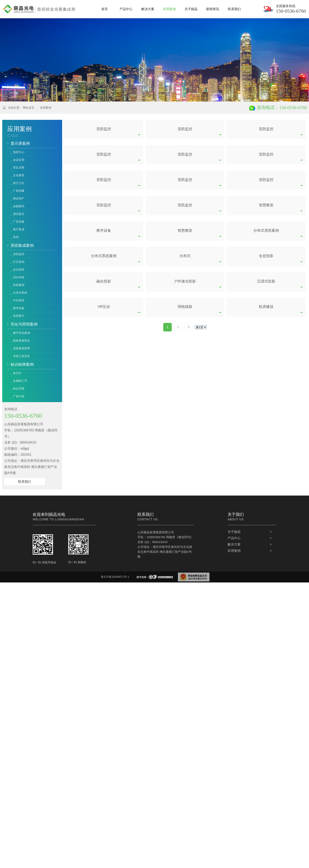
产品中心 (234, 824)
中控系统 (19, 300)
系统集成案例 (22, 245)
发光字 (17, 373)
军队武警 (19, 168)
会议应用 (19, 160)
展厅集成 (19, 229)
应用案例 (46, 108)
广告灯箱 (19, 396)
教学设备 (19, 308)
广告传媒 (19, 222)
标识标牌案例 (22, 364)
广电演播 (19, 191)
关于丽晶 (234, 817)
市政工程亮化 (22, 356)
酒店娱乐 (19, 214)
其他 (16, 237)
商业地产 (19, 198)
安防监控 (19, 254)
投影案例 (19, 285)
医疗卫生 (19, 183)
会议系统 (19, 269)
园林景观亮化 (22, 341)
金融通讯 (19, 206)
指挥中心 (19, 152)
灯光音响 (19, 262)
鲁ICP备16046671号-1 (115, 862)
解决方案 (234, 830)
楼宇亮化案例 (22, 333)
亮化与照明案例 (24, 324)
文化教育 (19, 175)
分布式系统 (20, 293)
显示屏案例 (20, 143)
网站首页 (29, 108)
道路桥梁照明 (22, 348)
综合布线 (19, 277)
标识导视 (19, 389)
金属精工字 (20, 381)
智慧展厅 (19, 316)
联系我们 (25, 482)
